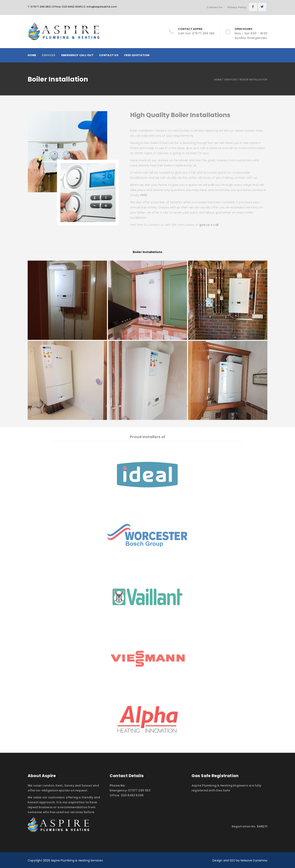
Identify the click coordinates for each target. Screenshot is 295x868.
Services (49, 55)
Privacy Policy (237, 7)
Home (32, 55)
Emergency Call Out (77, 55)
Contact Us (214, 7)
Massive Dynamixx (254, 860)
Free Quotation (137, 55)
